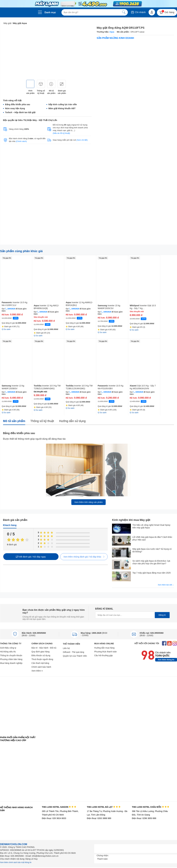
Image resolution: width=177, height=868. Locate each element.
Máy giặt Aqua (20, 23)
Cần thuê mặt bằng (40, 663)
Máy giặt (7, 23)
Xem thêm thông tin (166, 660)
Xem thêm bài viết (166, 585)
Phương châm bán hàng (11, 659)
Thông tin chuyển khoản (11, 655)
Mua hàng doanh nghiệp (11, 663)
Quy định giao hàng (41, 652)
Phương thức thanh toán (106, 652)
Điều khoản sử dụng (41, 655)
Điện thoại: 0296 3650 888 (144, 818)
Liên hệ (66, 648)
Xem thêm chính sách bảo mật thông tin (16, 862)
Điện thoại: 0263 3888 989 (99, 818)
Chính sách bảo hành (41, 667)
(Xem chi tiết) (82, 140)
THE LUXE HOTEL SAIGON (59, 807)
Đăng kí (162, 615)
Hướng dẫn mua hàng (104, 648)
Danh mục (50, 12)
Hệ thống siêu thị (8, 652)
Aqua (112, 32)
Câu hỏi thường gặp (104, 655)
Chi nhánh (138, 12)
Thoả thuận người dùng (42, 659)
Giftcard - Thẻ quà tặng (74, 652)
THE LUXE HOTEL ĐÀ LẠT (104, 807)
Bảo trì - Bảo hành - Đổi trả (44, 648)
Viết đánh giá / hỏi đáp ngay (31, 557)
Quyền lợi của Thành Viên (75, 656)
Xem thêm (37, 671)
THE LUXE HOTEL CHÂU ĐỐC (151, 807)
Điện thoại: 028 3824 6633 (54, 818)
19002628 (11, 309)
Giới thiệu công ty (8, 648)
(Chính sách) (21, 141)
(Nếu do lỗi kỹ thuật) (61, 133)
